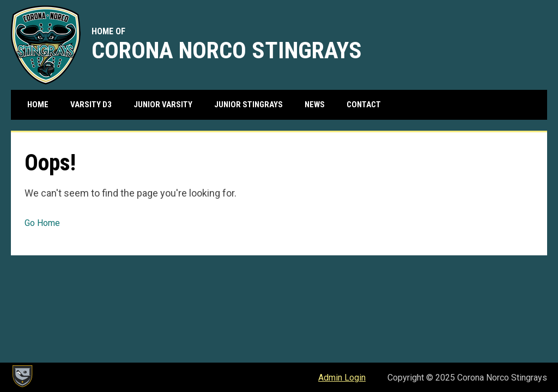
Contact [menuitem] (364, 105)
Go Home (42, 223)
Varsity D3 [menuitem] (91, 105)
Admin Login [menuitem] (342, 378)
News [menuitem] (315, 105)
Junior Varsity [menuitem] (163, 105)
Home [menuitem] (38, 105)
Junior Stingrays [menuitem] (248, 105)
